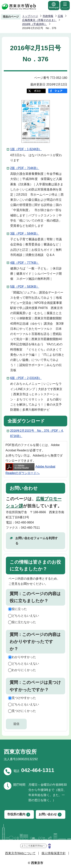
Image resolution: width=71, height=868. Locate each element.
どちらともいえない (25, 616)
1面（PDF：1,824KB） (26, 149)
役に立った (19, 609)
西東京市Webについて (20, 853)
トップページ (30, 16)
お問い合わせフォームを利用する (37, 541)
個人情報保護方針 (54, 853)
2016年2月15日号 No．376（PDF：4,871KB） (37, 433)
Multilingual (54, 5)
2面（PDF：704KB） (25, 168)
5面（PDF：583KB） (25, 287)
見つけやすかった (24, 698)
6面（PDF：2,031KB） (26, 378)
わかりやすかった (24, 657)
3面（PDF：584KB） (25, 234)
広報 (60, 16)
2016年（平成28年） (35, 24)
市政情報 (48, 16)
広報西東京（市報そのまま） (39, 20)
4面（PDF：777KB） (25, 263)
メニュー (65, 5)
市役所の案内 (16, 814)
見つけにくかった (24, 711)
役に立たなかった (24, 622)
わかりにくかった (24, 670)
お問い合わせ (48, 814)
